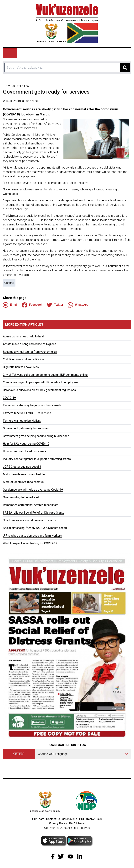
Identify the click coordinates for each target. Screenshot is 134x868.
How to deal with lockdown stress (25, 451)
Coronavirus (70, 819)
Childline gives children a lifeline (23, 359)
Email (10, 305)
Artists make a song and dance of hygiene (30, 344)
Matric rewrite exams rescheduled (25, 474)
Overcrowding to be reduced (21, 497)
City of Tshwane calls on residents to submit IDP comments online (45, 375)
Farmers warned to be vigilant (22, 421)
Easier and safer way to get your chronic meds (32, 405)
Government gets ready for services (26, 428)
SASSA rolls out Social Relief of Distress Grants (34, 513)
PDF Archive (87, 819)
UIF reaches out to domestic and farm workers (32, 536)
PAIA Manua (77, 823)
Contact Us (53, 819)
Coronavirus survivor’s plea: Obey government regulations (39, 390)
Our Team (38, 819)
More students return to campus (23, 482)
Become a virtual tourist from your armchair (30, 352)
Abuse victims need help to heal (23, 336)
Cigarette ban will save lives (21, 367)
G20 (99, 819)
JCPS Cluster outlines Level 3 (22, 467)
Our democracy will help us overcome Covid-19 (33, 490)
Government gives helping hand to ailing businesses (36, 436)
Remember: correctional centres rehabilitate (31, 505)
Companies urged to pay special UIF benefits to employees (41, 382)
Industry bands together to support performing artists (37, 459)
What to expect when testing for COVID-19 (30, 543)
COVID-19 (9, 398)
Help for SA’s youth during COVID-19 (26, 444)
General (9, 283)
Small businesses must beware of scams (29, 520)
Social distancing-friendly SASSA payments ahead (35, 528)
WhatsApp (78, 305)
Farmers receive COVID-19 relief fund (27, 413)
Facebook (32, 305)
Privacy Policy (58, 823)
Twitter (55, 305)
